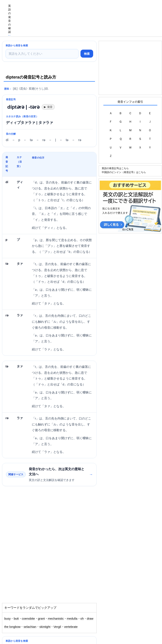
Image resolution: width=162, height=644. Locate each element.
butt (16, 619)
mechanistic (56, 619)
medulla (72, 619)
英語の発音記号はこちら (115, 168)
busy (7, 619)
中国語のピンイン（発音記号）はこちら (124, 172)
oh (82, 619)
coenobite (28, 619)
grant (41, 619)
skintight (45, 627)
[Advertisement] (88, 9)
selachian (30, 627)
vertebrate (71, 627)
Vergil (57, 627)
